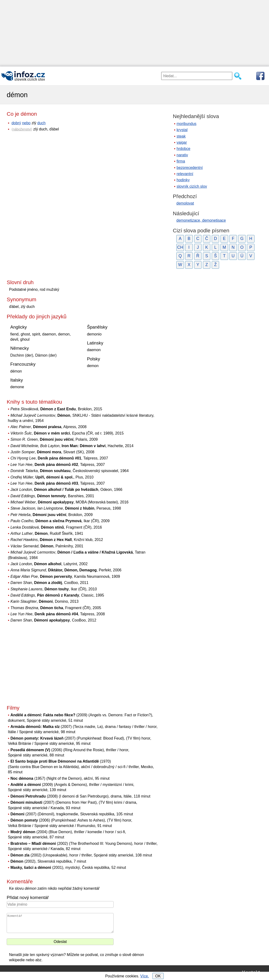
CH (180, 247)
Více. (144, 976)
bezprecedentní (190, 168)
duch (41, 123)
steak (181, 136)
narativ (182, 155)
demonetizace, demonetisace (201, 220)
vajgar (182, 142)
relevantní (185, 174)
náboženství (22, 129)
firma (181, 161)
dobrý (16, 123)
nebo (26, 123)
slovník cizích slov (192, 186)
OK (158, 976)
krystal (182, 130)
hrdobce (183, 149)
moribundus (187, 124)
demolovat (185, 203)
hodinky (183, 180)
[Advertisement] (134, 33)
